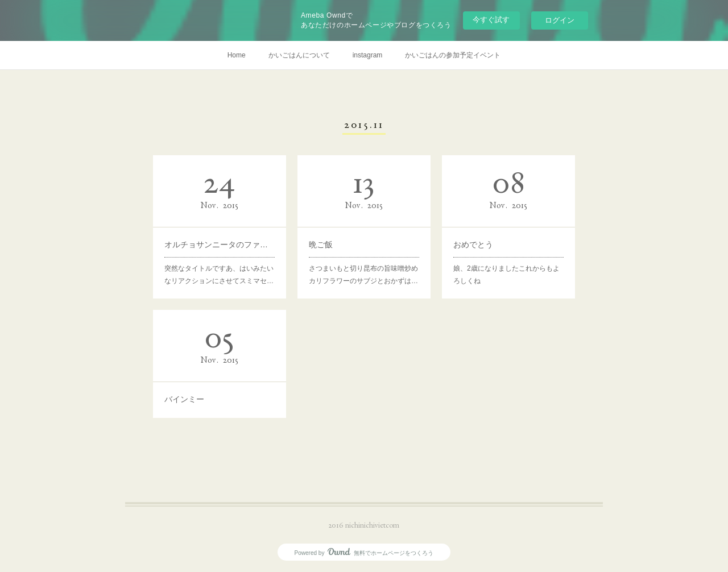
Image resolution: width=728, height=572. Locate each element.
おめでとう (474, 244)
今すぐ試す (491, 20)
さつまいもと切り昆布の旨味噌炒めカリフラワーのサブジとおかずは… (364, 273)
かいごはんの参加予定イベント (453, 55)
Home (237, 55)
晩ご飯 (322, 244)
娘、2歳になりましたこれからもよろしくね (507, 273)
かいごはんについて (299, 55)
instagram (368, 55)
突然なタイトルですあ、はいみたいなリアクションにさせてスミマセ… (219, 273)
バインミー (185, 398)
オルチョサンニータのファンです (220, 244)
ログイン (560, 20)
